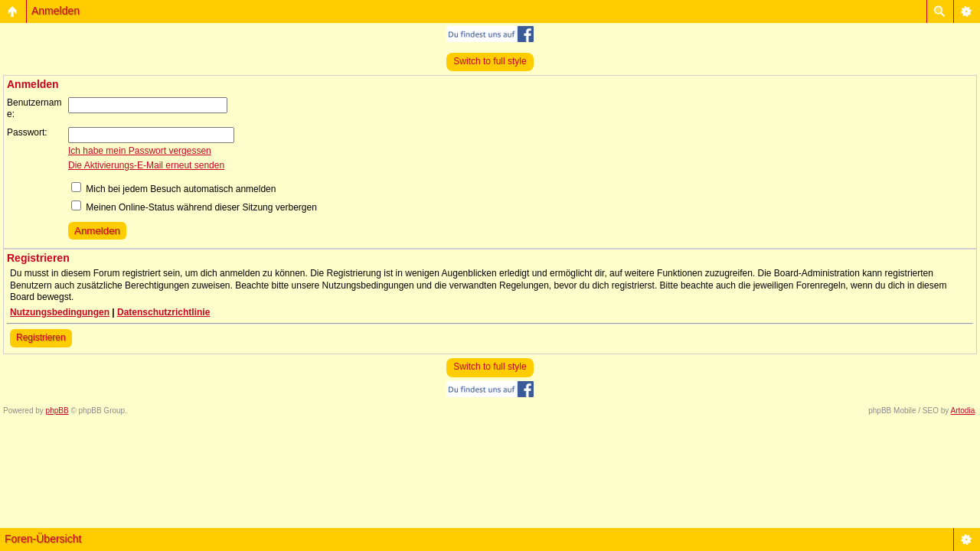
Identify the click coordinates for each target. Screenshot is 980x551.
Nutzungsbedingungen (60, 312)
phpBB (57, 411)
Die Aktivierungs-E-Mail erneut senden (146, 165)
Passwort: (27, 132)
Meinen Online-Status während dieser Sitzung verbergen (194, 207)
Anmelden (56, 11)
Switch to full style (490, 61)
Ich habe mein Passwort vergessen (140, 151)
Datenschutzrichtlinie (163, 312)
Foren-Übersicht (43, 539)
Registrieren (41, 337)
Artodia (963, 411)
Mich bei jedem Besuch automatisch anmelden (173, 189)
